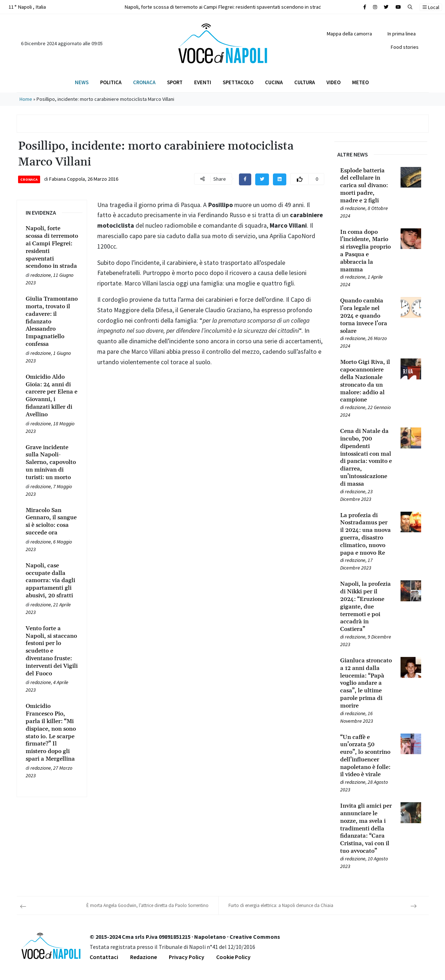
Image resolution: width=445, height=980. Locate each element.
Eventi (203, 82)
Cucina (274, 82)
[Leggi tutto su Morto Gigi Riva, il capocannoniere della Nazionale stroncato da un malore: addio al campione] (366, 381)
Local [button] (431, 7)
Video (333, 82)
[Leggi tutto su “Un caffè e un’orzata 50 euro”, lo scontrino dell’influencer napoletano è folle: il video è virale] (366, 756)
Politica (111, 82)
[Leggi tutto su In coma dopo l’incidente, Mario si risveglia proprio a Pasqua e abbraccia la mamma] (366, 251)
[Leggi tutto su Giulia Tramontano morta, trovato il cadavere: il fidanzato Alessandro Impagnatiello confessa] (52, 322)
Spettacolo (238, 82)
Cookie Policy (233, 957)
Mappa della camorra (349, 34)
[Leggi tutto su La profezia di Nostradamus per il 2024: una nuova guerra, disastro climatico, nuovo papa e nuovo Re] (366, 534)
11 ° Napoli (27, 7)
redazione (41, 275)
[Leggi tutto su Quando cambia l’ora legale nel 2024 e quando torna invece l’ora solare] (366, 316)
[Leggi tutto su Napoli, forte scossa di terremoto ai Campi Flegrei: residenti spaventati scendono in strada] (52, 247)
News (82, 82)
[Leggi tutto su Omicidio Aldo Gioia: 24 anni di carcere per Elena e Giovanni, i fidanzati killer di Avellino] (52, 396)
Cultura (305, 82)
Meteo (360, 82)
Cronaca (144, 82)
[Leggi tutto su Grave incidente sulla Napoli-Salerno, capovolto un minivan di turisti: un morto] (52, 463)
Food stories (405, 47)
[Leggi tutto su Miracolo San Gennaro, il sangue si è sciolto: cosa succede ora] (52, 522)
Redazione (144, 957)
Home (26, 99)
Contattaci (104, 957)
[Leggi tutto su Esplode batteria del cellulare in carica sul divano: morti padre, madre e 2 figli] (366, 186)
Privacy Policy (187, 957)
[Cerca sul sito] (365, 7)
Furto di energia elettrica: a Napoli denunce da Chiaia (281, 905)
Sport (175, 82)
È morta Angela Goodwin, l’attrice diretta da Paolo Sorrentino (147, 905)
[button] (410, 7)
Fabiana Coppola (67, 179)
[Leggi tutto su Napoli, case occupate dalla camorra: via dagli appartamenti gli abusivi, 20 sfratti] (52, 581)
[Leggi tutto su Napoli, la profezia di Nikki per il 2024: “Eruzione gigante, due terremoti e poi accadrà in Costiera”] (366, 607)
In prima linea (402, 34)
